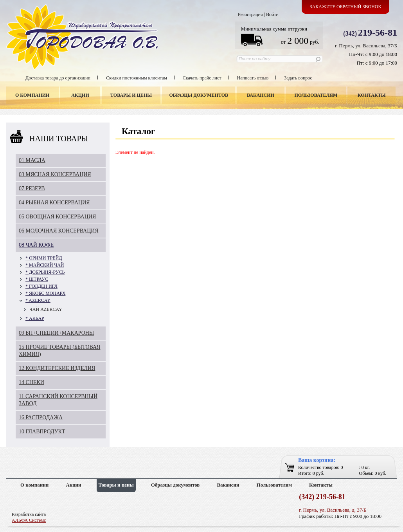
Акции (80, 95)
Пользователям (316, 95)
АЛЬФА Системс (29, 520)
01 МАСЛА (32, 160)
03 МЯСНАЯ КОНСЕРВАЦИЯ (55, 174)
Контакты (372, 95)
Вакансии (261, 95)
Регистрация (250, 14)
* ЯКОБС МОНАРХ (45, 293)
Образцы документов (199, 95)
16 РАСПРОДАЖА (41, 417)
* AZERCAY (38, 300)
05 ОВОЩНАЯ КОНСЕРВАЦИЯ (57, 217)
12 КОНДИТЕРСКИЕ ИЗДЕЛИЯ (57, 368)
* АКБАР (35, 318)
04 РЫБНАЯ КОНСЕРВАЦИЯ (54, 203)
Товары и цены (131, 95)
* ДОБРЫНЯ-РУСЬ (45, 272)
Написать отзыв (253, 78)
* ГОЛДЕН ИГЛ (41, 286)
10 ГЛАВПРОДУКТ (42, 432)
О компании (32, 95)
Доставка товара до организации (58, 78)
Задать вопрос (298, 78)
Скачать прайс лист (202, 78)
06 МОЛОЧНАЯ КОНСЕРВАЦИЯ (59, 231)
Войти (272, 14)
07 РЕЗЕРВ (32, 188)
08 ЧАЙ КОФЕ (36, 245)
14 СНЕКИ (31, 382)
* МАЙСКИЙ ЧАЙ (45, 265)
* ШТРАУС (37, 279)
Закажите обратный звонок (346, 7)
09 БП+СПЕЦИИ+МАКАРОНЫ (56, 333)
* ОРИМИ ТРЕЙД (44, 258)
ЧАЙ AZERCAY (46, 309)
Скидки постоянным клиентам (137, 78)
